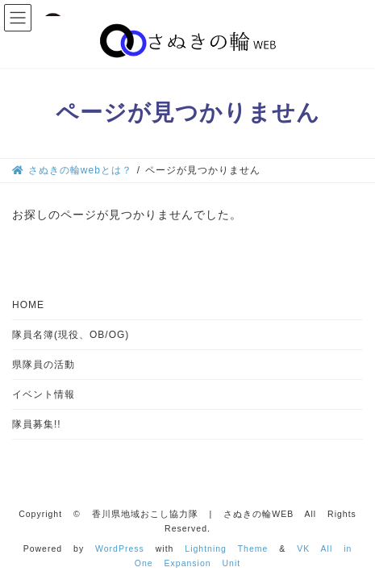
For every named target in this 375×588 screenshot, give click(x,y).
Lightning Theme (226, 548)
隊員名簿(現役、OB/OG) (71, 335)
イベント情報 (44, 394)
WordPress (120, 548)
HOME (28, 305)
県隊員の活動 (44, 365)
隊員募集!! (37, 424)
